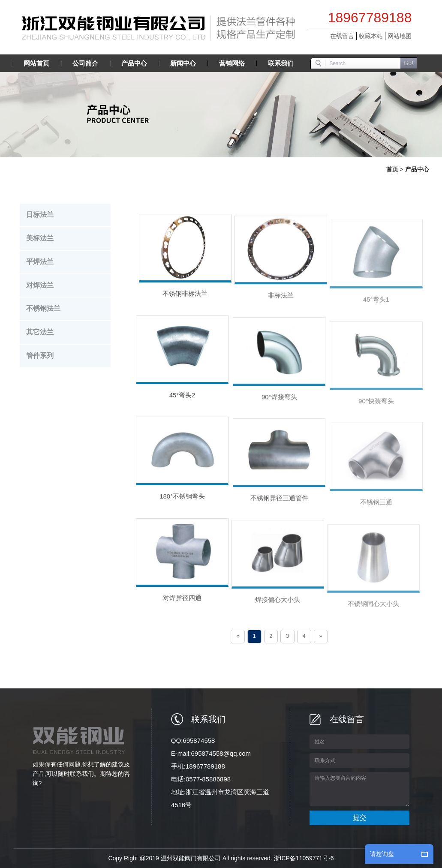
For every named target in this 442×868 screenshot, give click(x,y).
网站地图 (400, 36)
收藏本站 (371, 36)
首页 (392, 169)
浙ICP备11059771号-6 (304, 858)
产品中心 (417, 169)
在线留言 (342, 36)
